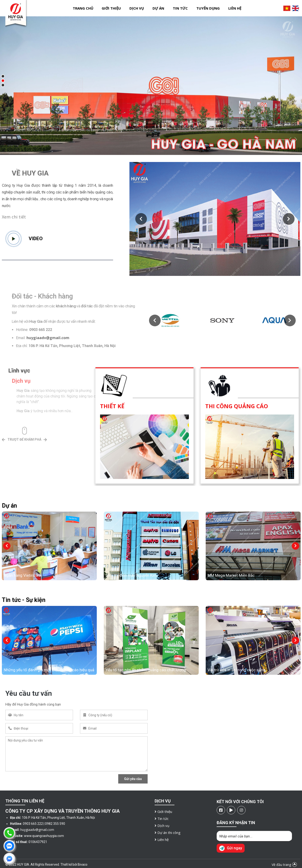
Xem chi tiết (14, 217)
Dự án (158, 8)
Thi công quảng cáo (237, 406)
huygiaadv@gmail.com (37, 830)
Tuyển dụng (208, 8)
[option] (151, 86)
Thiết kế (112, 406)
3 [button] (4, 86)
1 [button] (4, 77)
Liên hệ (235, 8)
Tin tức (180, 8)
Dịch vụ (137, 8)
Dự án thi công (168, 833)
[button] (141, 219)
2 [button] (4, 82)
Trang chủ (83, 8)
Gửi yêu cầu (133, 779)
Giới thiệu (111, 8)
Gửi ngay (231, 848)
